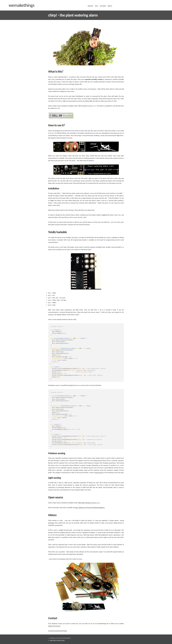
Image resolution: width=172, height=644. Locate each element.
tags (96, 6)
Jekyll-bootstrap (83, 636)
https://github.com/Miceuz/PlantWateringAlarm (90, 498)
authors (103, 6)
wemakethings (22, 5)
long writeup (99, 463)
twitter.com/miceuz (54, 616)
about (110, 6)
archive (90, 6)
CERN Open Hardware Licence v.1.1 (89, 493)
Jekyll (58, 638)
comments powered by (58, 621)
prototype (51, 513)
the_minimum (67, 636)
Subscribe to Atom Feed (57, 631)
